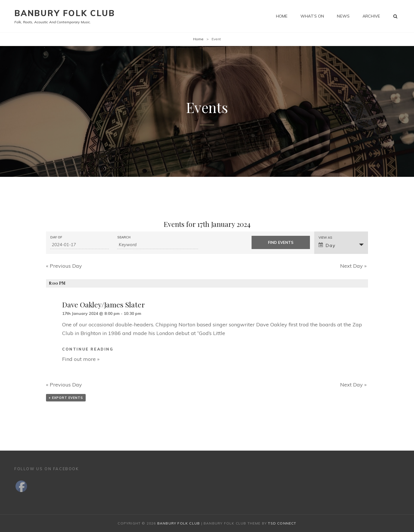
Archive (371, 16)
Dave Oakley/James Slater (103, 304)
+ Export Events (66, 398)
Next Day (353, 266)
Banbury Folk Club (65, 13)
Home (282, 16)
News (343, 16)
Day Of (56, 237)
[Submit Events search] (281, 242)
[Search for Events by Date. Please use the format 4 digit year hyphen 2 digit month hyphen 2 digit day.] (79, 245)
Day (327, 245)
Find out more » (81, 359)
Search (124, 237)
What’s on (312, 16)
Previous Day (64, 266)
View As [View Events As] (325, 238)
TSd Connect (282, 523)
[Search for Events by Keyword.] (158, 245)
